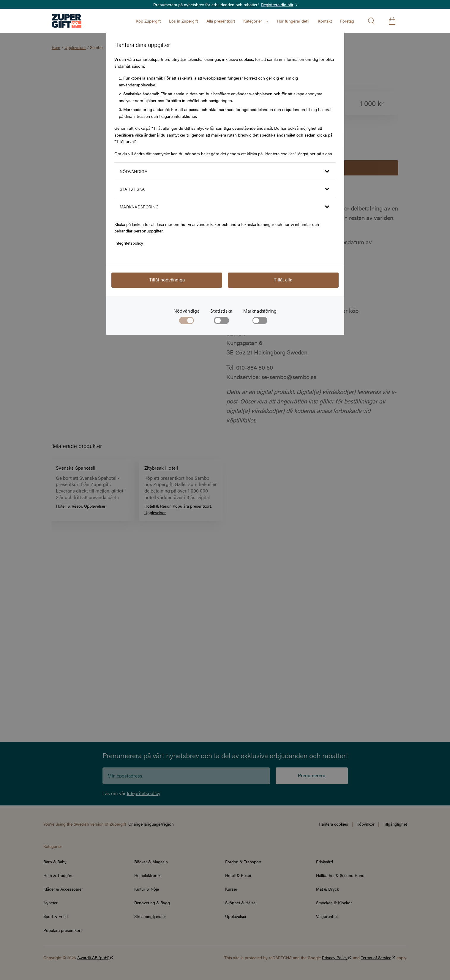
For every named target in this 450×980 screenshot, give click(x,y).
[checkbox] (221, 322)
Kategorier (256, 21)
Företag (347, 21)
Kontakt (325, 21)
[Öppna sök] (371, 21)
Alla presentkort (221, 21)
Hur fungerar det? (293, 21)
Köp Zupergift (148, 21)
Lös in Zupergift (183, 21)
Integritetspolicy (129, 243)
